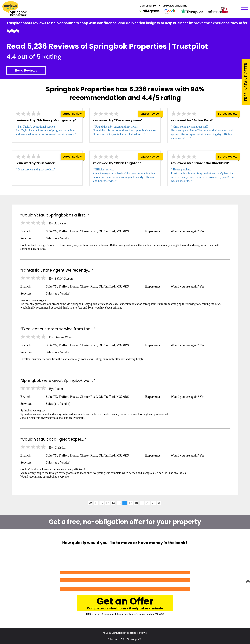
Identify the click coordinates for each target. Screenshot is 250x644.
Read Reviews (26, 70)
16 (125, 503)
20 (148, 503)
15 (119, 503)
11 (96, 503)
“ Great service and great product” (35, 169)
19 (142, 503)
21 (153, 503)
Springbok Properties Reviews (129, 633)
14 (113, 503)
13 (107, 503)
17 (130, 503)
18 (136, 503)
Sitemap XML (134, 639)
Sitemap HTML (116, 639)
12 (102, 503)
